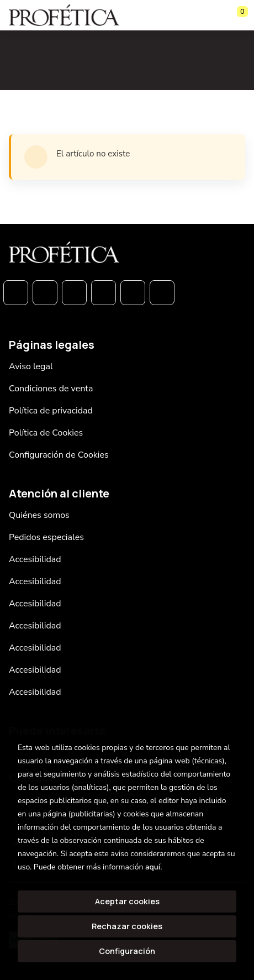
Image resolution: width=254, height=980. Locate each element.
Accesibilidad (35, 559)
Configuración (127, 951)
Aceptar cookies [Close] (127, 901)
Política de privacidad (51, 411)
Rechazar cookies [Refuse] (127, 926)
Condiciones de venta (51, 389)
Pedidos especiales (46, 537)
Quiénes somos (39, 515)
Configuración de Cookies (59, 455)
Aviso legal (31, 366)
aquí (153, 867)
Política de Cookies (46, 433)
